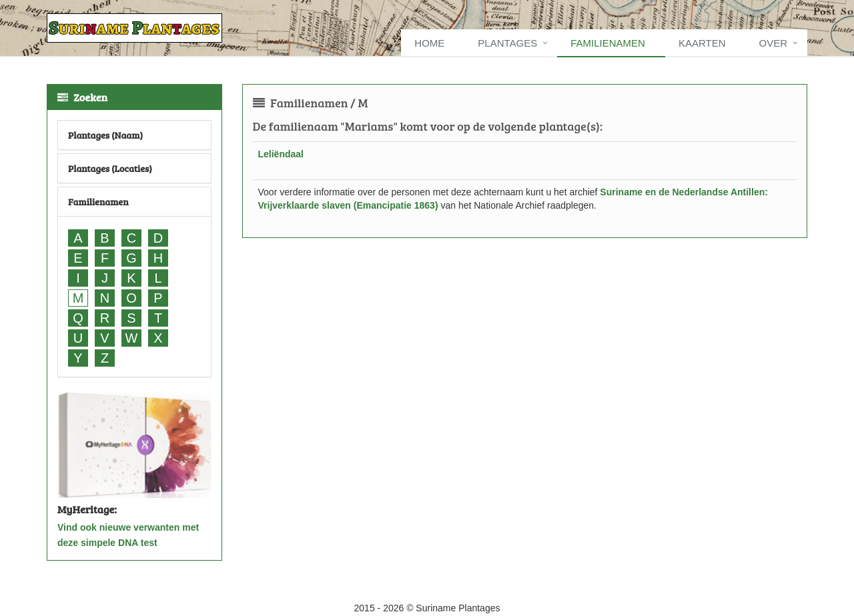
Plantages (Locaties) (110, 168)
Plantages (507, 43)
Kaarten (702, 43)
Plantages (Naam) (105, 135)
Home (429, 43)
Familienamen (608, 43)
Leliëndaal (281, 154)
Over (773, 43)
